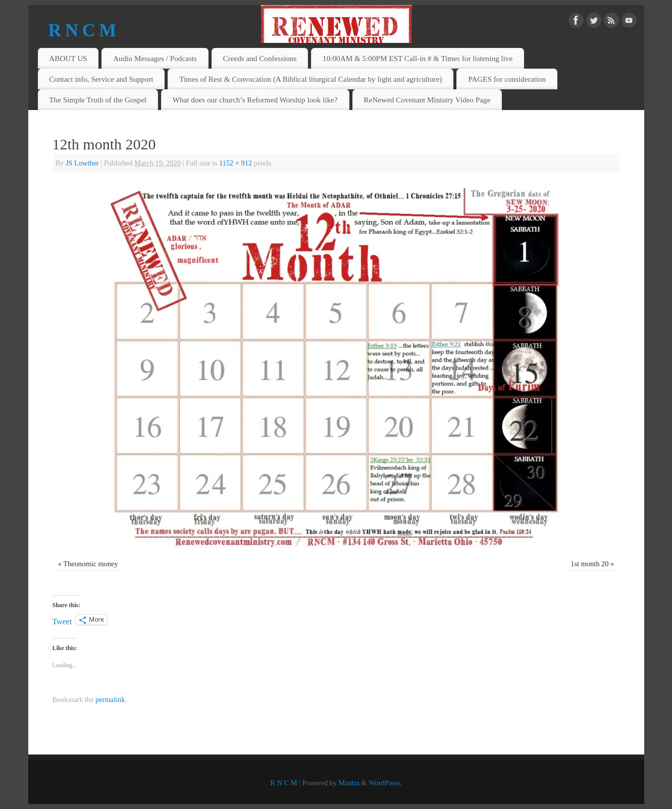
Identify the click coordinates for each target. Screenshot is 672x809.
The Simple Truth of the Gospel (98, 100)
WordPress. (385, 783)
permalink (110, 699)
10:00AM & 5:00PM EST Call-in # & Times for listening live (418, 58)
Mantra (349, 783)
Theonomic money (90, 564)
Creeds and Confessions (260, 58)
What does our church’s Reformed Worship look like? (255, 100)
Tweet (62, 621)
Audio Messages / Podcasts (155, 58)
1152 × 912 (236, 163)
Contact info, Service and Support (101, 79)
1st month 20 (589, 564)
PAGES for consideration (507, 79)
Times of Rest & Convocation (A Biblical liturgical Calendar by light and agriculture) (311, 79)
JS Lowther (82, 163)
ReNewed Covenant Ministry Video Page (427, 100)
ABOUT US (68, 58)
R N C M (82, 30)
